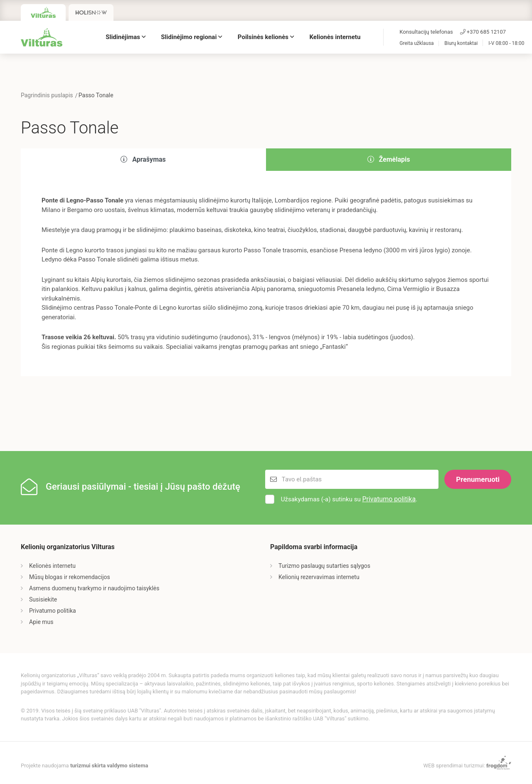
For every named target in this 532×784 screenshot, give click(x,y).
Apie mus (41, 622)
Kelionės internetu (335, 37)
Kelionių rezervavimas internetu (319, 577)
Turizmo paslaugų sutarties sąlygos (324, 566)
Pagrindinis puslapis (47, 95)
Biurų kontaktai (461, 43)
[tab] (143, 160)
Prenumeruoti (478, 479)
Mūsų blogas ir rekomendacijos (70, 577)
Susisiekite (43, 599)
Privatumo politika (389, 499)
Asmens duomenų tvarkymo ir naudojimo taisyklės (94, 588)
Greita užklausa (416, 43)
